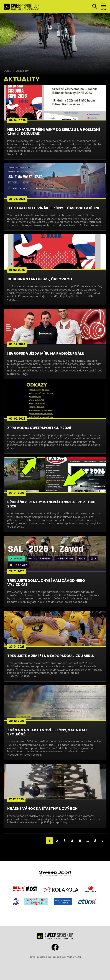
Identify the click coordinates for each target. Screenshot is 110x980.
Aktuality (22, 71)
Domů (8, 71)
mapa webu (74, 957)
